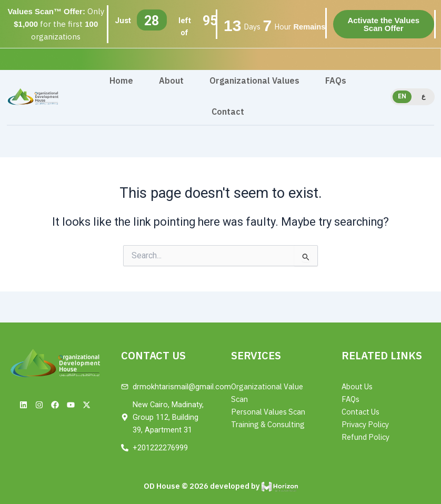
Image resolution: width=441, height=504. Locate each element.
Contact (228, 112)
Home (121, 81)
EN (402, 96)
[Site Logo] (33, 96)
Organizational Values (254, 81)
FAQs (336, 81)
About (171, 81)
